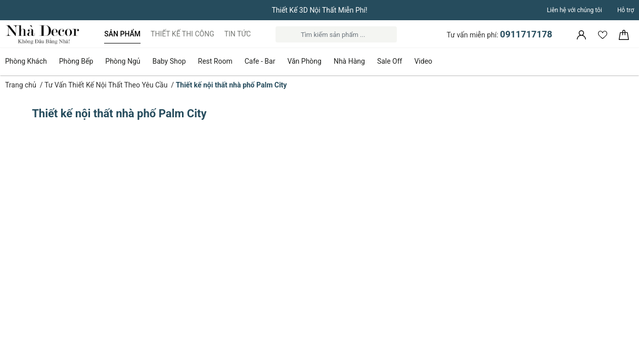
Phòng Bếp (76, 61)
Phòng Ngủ (123, 61)
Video (423, 61)
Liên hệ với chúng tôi (575, 10)
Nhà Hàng (349, 61)
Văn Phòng (304, 61)
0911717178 (526, 34)
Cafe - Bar (260, 61)
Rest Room (215, 61)
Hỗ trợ (626, 10)
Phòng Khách (26, 61)
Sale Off (390, 61)
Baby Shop (169, 61)
